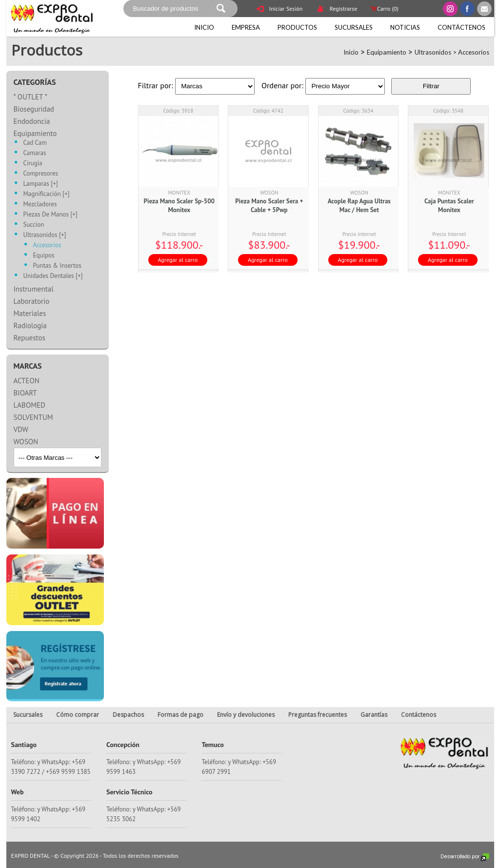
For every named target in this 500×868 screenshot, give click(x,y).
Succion (34, 225)
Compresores (41, 174)
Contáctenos (461, 27)
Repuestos (30, 338)
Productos (297, 27)
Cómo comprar (78, 715)
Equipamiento (387, 52)
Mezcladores (40, 205)
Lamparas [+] (41, 184)
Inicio (204, 27)
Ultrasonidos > (436, 52)
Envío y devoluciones (246, 715)
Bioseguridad (34, 109)
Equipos (44, 256)
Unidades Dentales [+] (53, 276)
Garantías (374, 715)
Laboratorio (32, 301)
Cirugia (33, 164)
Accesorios (474, 52)
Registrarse (337, 10)
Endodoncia (32, 121)
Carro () (383, 9)
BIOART (25, 393)
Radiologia (30, 325)
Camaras (35, 153)
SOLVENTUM (33, 417)
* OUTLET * (31, 97)
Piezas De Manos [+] (50, 215)
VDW (21, 429)
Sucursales (354, 27)
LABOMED (30, 405)
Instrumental (34, 289)
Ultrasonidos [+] (45, 235)
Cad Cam (35, 143)
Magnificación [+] (47, 194)
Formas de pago (180, 715)
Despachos (128, 715)
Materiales (30, 313)
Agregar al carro (178, 260)
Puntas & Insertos (57, 266)
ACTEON (27, 381)
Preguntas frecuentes (318, 715)
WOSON (26, 442)
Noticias (405, 27)
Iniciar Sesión (280, 10)
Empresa (246, 27)
